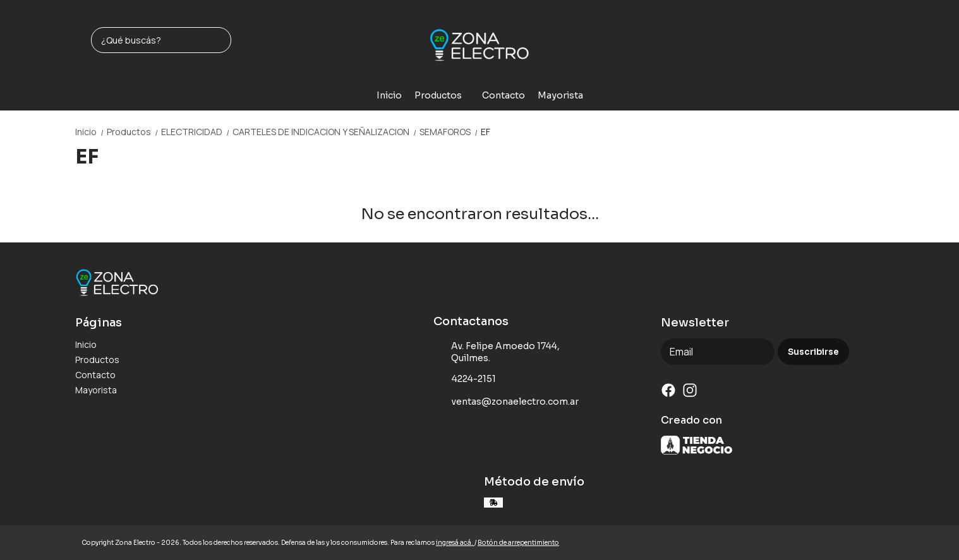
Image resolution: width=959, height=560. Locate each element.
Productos (444, 95)
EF (486, 132)
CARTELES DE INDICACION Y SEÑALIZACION (326, 132)
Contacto (504, 95)
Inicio (389, 95)
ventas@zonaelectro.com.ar (506, 402)
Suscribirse (813, 352)
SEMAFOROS (450, 132)
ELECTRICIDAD (197, 132)
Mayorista (560, 95)
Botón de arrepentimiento (518, 543)
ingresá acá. (455, 543)
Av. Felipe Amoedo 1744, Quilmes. (497, 352)
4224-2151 (465, 379)
